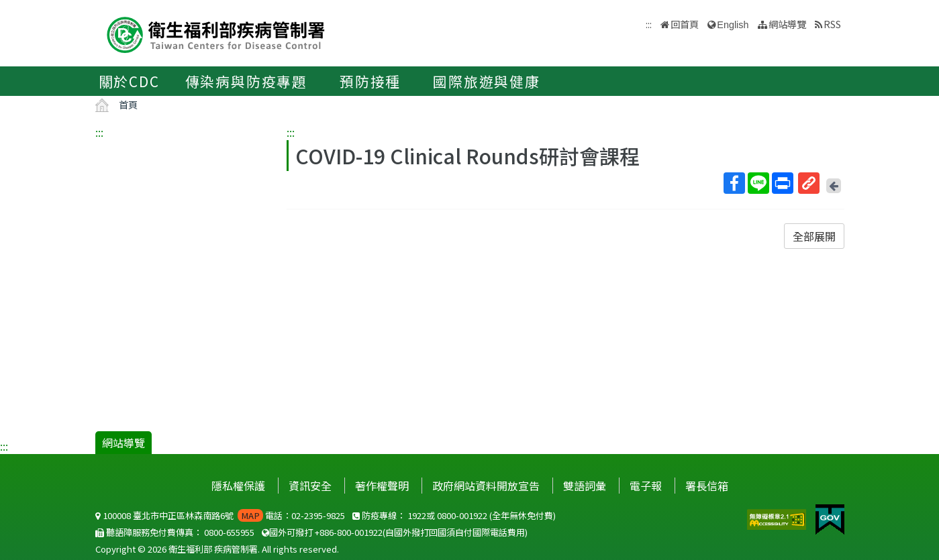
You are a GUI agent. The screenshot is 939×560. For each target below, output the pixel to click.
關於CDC (129, 81)
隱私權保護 (238, 486)
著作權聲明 (382, 486)
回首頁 (685, 24)
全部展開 (814, 236)
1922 (417, 515)
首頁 (128, 104)
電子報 (646, 486)
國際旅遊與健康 (487, 81)
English (733, 25)
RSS (832, 24)
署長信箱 (707, 486)
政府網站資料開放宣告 (486, 486)
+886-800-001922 (349, 532)
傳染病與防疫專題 (246, 81)
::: (99, 132)
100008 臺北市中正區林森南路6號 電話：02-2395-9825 (220, 515)
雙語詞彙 (585, 486)
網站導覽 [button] (787, 24)
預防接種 (370, 81)
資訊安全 (310, 486)
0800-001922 (462, 515)
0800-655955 (229, 532)
